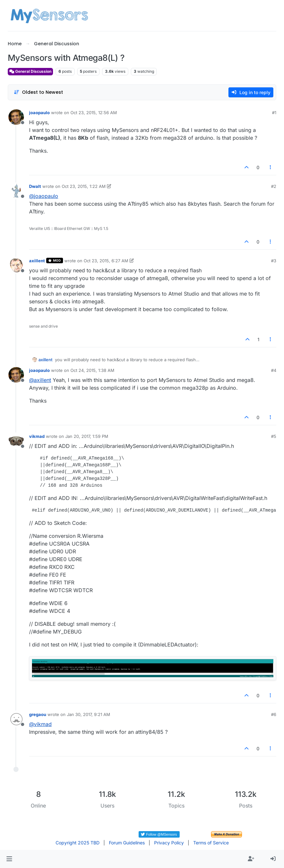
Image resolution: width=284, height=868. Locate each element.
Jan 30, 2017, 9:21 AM (89, 714)
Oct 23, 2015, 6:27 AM (106, 261)
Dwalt (35, 186)
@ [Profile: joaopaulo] (44, 196)
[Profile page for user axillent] (16, 265)
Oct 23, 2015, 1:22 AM (84, 186)
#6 (274, 714)
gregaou (38, 714)
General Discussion (30, 71)
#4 (274, 370)
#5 (274, 436)
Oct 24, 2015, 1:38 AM (92, 370)
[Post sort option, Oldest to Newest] (38, 92)
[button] (9, 859)
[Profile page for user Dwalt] (16, 191)
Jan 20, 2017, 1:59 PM (87, 436)
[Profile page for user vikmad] (16, 441)
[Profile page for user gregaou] (16, 719)
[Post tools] (271, 167)
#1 (274, 113)
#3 (274, 261)
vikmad (37, 436)
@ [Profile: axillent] (40, 380)
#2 (274, 186)
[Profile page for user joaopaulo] (16, 117)
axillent (37, 261)
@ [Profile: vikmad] (40, 724)
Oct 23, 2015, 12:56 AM (94, 113)
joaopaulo (39, 113)
